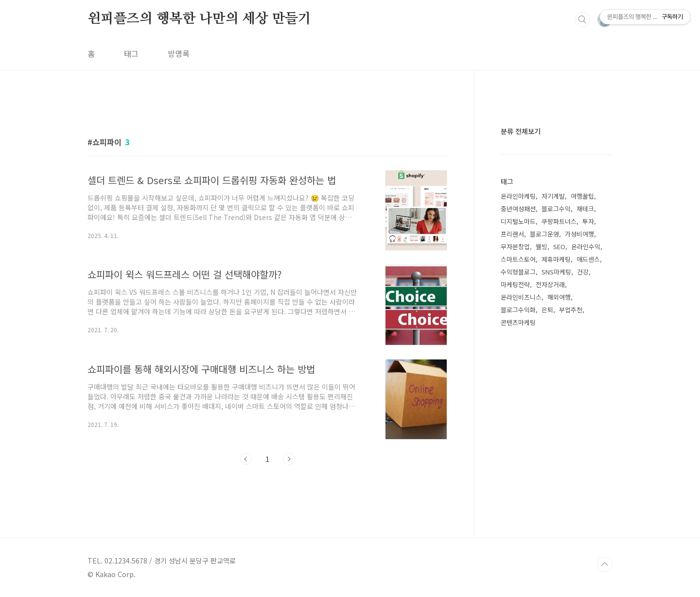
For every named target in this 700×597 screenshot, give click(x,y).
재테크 (585, 209)
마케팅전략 (515, 284)
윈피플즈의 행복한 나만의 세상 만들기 (199, 19)
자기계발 (553, 196)
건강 (583, 272)
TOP (605, 564)
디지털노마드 (518, 221)
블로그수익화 (518, 310)
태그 (131, 53)
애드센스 (588, 259)
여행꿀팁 (582, 196)
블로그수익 (556, 209)
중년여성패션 (518, 209)
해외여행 (559, 297)
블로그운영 (544, 234)
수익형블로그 (518, 272)
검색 (582, 19)
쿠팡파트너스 (559, 221)
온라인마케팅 (518, 196)
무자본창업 (515, 247)
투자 (588, 221)
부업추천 (571, 310)
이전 (246, 459)
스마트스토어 (518, 259)
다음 (289, 459)
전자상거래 (550, 284)
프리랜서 (512, 234)
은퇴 (547, 310)
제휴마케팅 (556, 259)
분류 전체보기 (521, 131)
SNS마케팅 (556, 272)
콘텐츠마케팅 (518, 322)
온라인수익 (586, 247)
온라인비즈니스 (521, 297)
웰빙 (542, 247)
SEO (559, 247)
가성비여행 (579, 234)
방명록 (179, 53)
